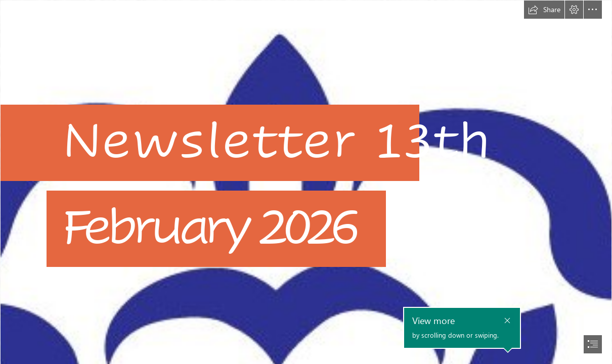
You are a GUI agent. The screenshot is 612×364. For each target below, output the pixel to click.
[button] (544, 10)
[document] (306, 182)
